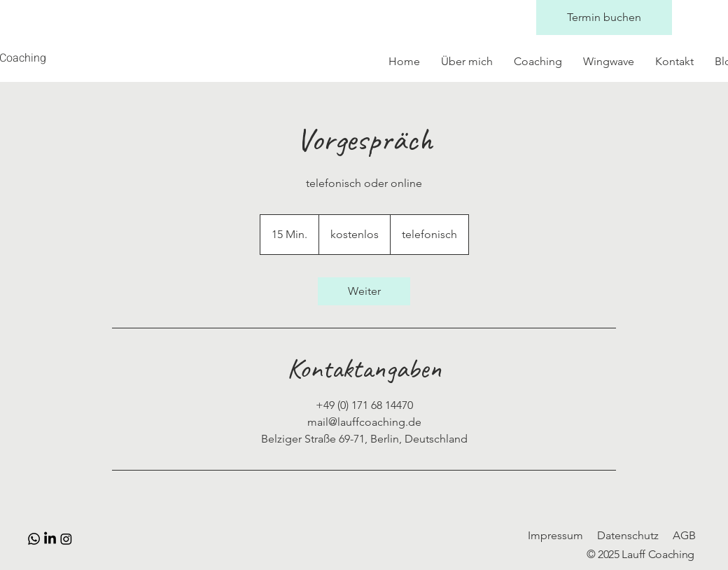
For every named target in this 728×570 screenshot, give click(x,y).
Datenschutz (628, 535)
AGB (684, 535)
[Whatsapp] (34, 539)
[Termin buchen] (604, 18)
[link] (364, 291)
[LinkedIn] (50, 539)
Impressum (555, 535)
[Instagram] (66, 539)
